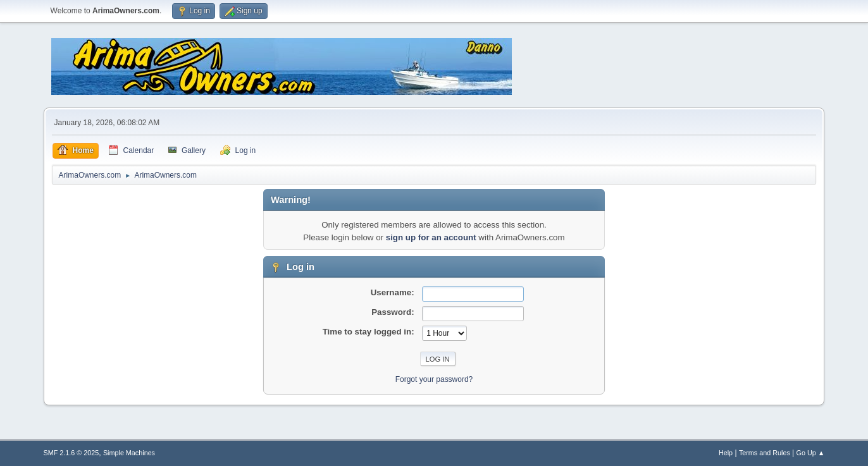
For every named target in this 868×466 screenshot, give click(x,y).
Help (726, 453)
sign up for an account (431, 237)
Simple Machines (129, 453)
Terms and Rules (765, 453)
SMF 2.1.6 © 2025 (71, 453)
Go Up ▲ (811, 453)
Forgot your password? (434, 379)
